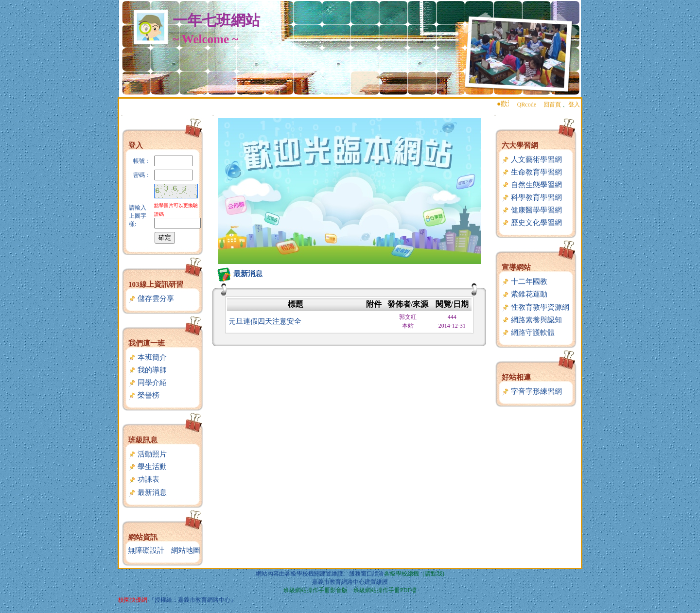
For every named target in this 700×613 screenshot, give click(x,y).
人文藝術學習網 (532, 159)
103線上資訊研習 (156, 284)
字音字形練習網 (532, 391)
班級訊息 (143, 440)
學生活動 (148, 467)
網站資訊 (143, 537)
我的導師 (148, 370)
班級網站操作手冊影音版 (315, 590)
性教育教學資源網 (535, 307)
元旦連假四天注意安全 (265, 321)
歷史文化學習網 (532, 223)
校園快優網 (133, 600)
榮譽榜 (144, 395)
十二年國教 (525, 281)
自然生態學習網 (532, 185)
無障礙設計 (146, 550)
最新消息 (148, 492)
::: (122, 115)
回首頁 (552, 105)
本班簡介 (148, 357)
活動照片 (148, 454)
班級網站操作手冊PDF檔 (385, 590)
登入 (574, 105)
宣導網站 (516, 267)
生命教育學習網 (532, 172)
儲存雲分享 (151, 298)
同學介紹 (148, 383)
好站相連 (516, 377)
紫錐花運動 (525, 294)
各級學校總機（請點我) (414, 574)
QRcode (527, 105)
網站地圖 (186, 550)
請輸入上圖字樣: (138, 216)
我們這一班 (147, 343)
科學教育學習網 (532, 197)
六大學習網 (520, 145)
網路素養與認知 (532, 320)
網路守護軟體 (528, 333)
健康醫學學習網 (532, 210)
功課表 (144, 479)
